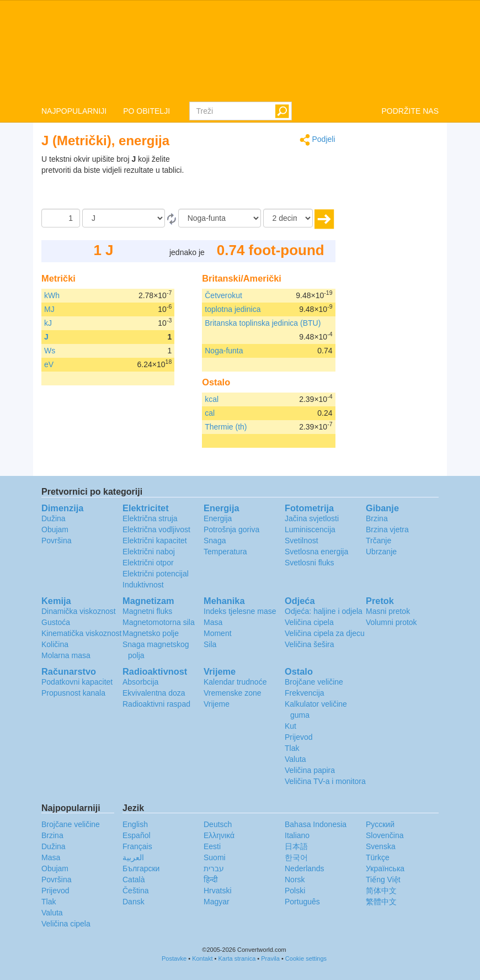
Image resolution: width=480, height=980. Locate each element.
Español (137, 835)
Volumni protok (391, 622)
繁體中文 (381, 902)
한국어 (296, 857)
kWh (52, 295)
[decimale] (288, 218)
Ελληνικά (219, 835)
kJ (48, 323)
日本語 (296, 846)
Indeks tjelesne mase (240, 611)
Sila (210, 644)
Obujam (55, 529)
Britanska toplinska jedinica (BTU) (263, 323)
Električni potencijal (156, 574)
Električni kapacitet (155, 541)
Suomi (215, 857)
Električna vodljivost (156, 529)
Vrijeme (217, 704)
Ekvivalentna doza (154, 693)
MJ (49, 309)
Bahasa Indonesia (316, 824)
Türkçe (378, 857)
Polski (295, 891)
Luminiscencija (310, 529)
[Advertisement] (266, 181)
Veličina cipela (309, 622)
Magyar (217, 902)
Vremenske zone (233, 693)
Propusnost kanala (73, 693)
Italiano (297, 835)
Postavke (174, 958)
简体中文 (381, 891)
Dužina (54, 518)
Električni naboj (149, 552)
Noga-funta (224, 351)
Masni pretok (388, 611)
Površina (56, 541)
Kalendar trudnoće (235, 682)
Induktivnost (143, 585)
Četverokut (223, 295)
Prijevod (299, 737)
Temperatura (225, 552)
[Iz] (124, 218)
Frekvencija (305, 693)
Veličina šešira (310, 644)
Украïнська (385, 868)
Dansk (134, 902)
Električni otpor (148, 563)
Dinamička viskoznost (79, 611)
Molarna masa (66, 655)
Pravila (270, 958)
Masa (213, 622)
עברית (214, 868)
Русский (380, 824)
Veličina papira (310, 770)
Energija (218, 518)
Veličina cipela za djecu (325, 633)
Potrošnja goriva (231, 529)
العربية (133, 857)
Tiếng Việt (383, 880)
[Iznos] (61, 218)
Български (141, 868)
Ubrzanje (381, 552)
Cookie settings (306, 958)
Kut (290, 726)
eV (49, 364)
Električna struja (150, 518)
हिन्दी (211, 880)
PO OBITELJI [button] (146, 111)
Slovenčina (385, 835)
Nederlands (305, 868)
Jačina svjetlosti (312, 518)
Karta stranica (237, 958)
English (135, 824)
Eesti (212, 846)
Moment (218, 633)
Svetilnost (302, 541)
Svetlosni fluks (309, 563)
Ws (50, 351)
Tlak (292, 748)
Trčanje (378, 541)
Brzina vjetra (387, 529)
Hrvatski (218, 891)
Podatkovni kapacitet (77, 682)
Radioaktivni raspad (156, 704)
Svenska (381, 846)
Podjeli (318, 140)
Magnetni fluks (147, 611)
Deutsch (218, 824)
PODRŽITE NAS (410, 111)
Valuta (295, 759)
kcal (212, 399)
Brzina (377, 518)
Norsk (295, 880)
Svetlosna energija (316, 552)
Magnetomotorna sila (159, 622)
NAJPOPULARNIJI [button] (74, 111)
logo (240, 50)
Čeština (135, 891)
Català (134, 880)
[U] (220, 218)
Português (302, 902)
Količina (55, 644)
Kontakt (202, 958)
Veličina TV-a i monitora (325, 781)
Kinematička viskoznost (82, 633)
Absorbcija (140, 682)
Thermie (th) (226, 427)
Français (137, 846)
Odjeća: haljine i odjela (324, 611)
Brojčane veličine (314, 682)
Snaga (215, 541)
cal (210, 413)
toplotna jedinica (233, 309)
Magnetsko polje (151, 633)
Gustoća (56, 622)
